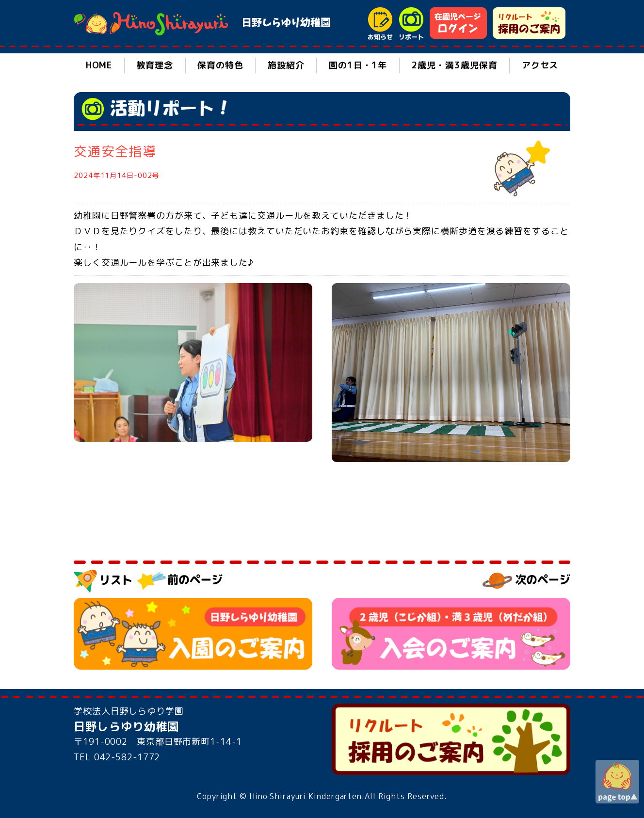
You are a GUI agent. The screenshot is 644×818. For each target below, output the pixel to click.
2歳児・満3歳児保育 (455, 65)
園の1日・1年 (358, 65)
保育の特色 (220, 65)
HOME (99, 65)
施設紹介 (286, 65)
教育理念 (155, 65)
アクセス (540, 65)
